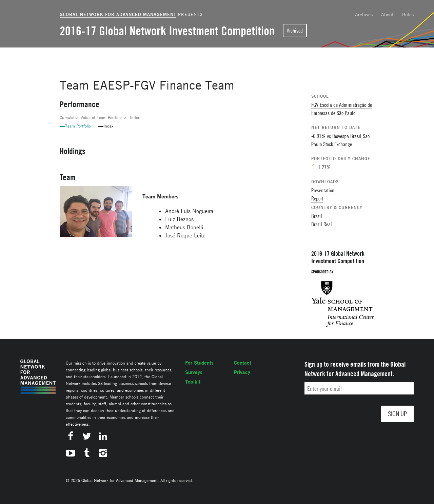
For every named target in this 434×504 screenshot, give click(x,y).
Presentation (323, 190)
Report (317, 198)
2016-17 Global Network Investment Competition (167, 31)
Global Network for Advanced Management (118, 14)
